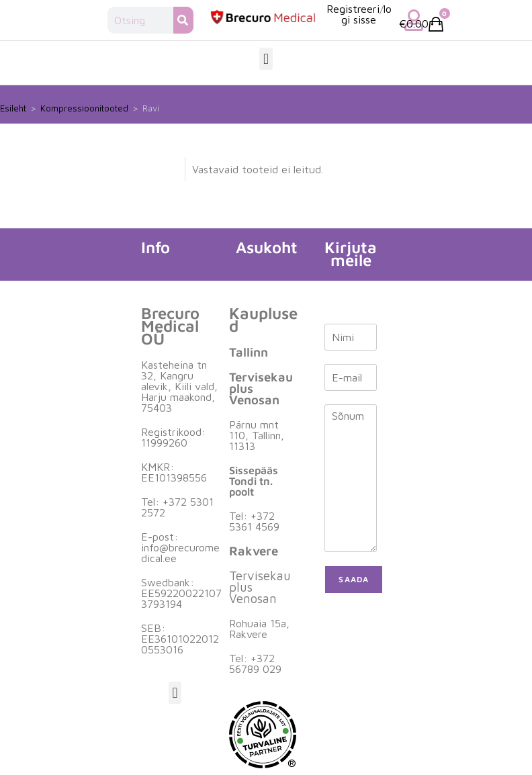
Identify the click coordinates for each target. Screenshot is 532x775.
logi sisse (366, 14)
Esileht (13, 108)
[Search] (183, 20)
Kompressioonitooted (84, 108)
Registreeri (353, 9)
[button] (266, 59)
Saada (354, 579)
